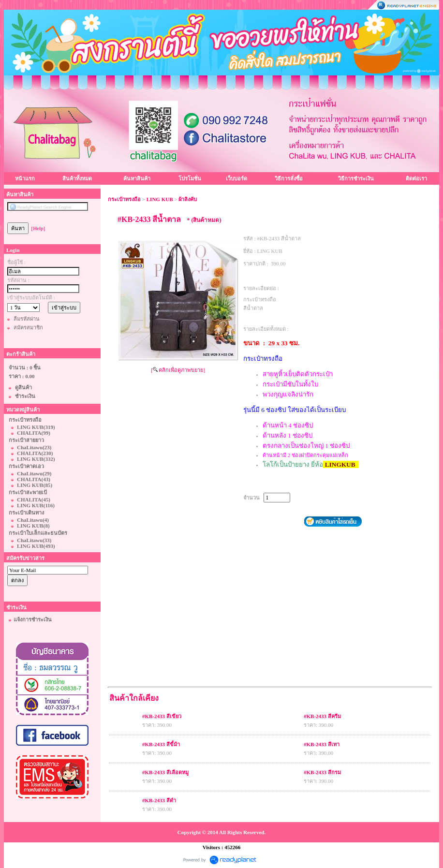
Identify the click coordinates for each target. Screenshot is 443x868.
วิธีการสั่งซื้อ (289, 178)
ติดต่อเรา (416, 178)
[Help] (38, 228)
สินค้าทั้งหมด (77, 178)
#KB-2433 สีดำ (159, 800)
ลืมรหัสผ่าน (27, 319)
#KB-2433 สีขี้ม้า (161, 744)
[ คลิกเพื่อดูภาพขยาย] (178, 370)
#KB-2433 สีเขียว (162, 716)
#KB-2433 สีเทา (322, 744)
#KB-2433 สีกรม (322, 772)
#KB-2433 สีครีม (322, 716)
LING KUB (160, 199)
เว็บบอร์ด (236, 178)
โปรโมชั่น (190, 178)
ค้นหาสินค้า (137, 178)
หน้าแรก (25, 178)
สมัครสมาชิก (28, 327)
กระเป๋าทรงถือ (124, 199)
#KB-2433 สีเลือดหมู (165, 772)
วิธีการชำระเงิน (356, 178)
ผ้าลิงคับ (188, 199)
